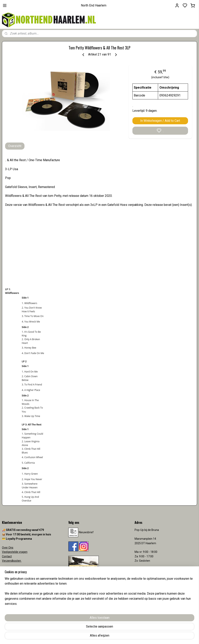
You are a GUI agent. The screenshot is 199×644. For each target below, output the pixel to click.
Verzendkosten (12, 561)
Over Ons (8, 548)
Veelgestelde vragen (15, 552)
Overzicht (15, 146)
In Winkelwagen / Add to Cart (160, 121)
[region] (74, 627)
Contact (7, 556)
